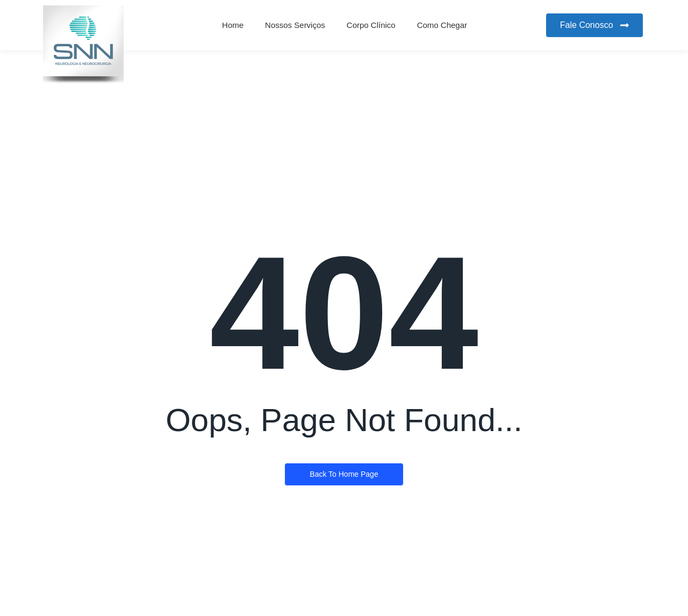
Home (233, 25)
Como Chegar (442, 25)
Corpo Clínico (371, 25)
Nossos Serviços (295, 25)
